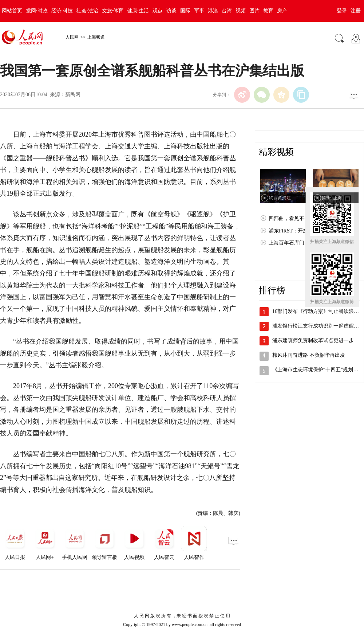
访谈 (171, 11)
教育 (268, 11)
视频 (241, 11)
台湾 (227, 11)
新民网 (73, 95)
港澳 (213, 11)
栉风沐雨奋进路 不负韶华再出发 (309, 355)
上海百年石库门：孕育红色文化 (304, 243)
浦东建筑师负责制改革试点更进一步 (313, 340)
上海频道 (96, 37)
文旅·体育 (113, 11)
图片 (254, 11)
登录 (342, 11)
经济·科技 (62, 11)
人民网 (72, 37)
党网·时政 (37, 11)
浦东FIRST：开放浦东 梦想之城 (304, 231)
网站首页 (12, 11)
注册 (356, 11)
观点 (158, 11)
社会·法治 (87, 11)
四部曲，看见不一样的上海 (299, 218)
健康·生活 (138, 11)
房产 (282, 11)
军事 (199, 11)
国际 (185, 11)
